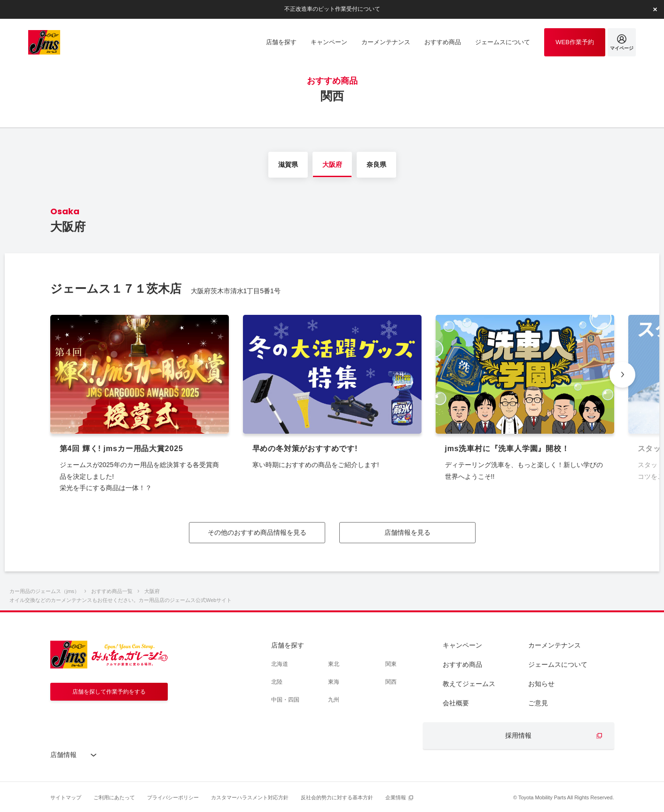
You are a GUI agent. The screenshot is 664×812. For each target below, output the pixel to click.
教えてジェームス (469, 684)
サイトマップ (66, 797)
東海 (334, 682)
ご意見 (538, 703)
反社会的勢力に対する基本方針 (337, 797)
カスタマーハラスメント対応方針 (250, 797)
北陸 (277, 682)
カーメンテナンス (555, 645)
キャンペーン (462, 645)
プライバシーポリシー (173, 797)
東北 (334, 664)
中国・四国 (285, 700)
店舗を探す (288, 645)
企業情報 (396, 797)
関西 (391, 682)
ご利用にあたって (114, 797)
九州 (334, 700)
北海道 (280, 664)
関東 (391, 664)
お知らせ (541, 684)
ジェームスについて (558, 664)
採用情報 (518, 735)
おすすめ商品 (462, 664)
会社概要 (456, 703)
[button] (622, 375)
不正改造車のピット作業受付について (332, 9)
